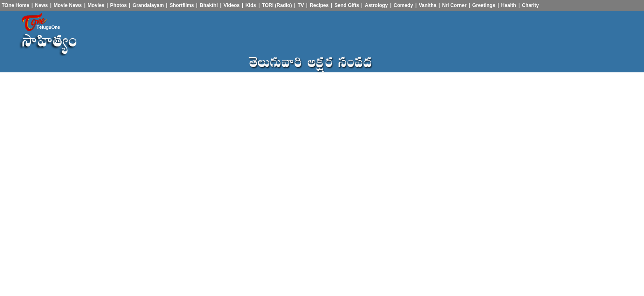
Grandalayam (148, 5)
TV (301, 5)
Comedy (403, 5)
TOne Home (15, 5)
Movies (96, 5)
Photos (118, 5)
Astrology (376, 5)
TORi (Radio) (277, 5)
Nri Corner (454, 5)
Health (509, 5)
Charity (530, 5)
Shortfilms (182, 5)
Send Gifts (347, 5)
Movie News (68, 5)
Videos (231, 5)
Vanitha (428, 5)
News (41, 5)
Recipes (319, 5)
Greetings (484, 5)
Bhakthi (209, 5)
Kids (251, 5)
